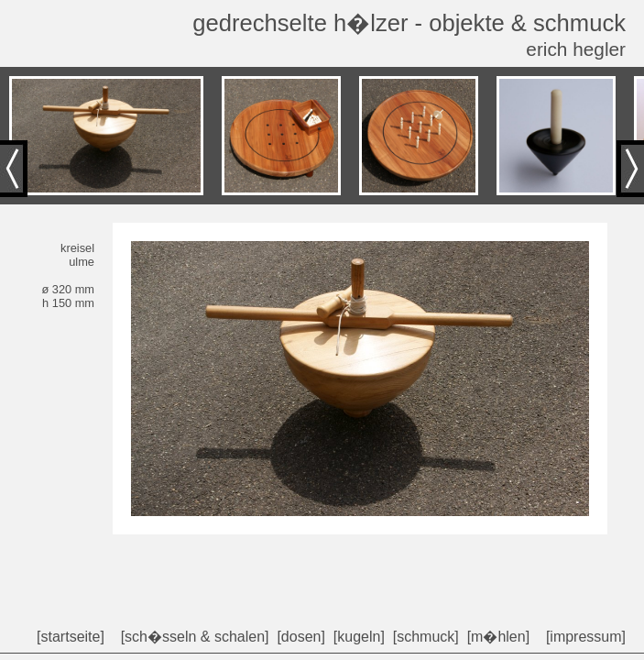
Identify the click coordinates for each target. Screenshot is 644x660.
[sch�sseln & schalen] (195, 637)
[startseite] (71, 637)
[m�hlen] (498, 637)
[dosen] (300, 637)
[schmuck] (426, 637)
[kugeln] (359, 637)
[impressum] (586, 637)
